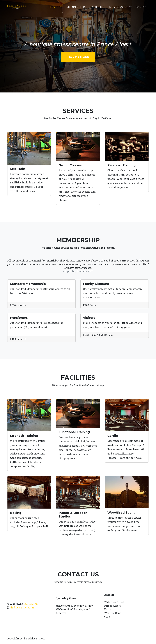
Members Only (120, 7)
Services (55, 7)
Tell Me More (78, 57)
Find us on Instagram (22, 607)
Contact (142, 7)
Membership (76, 7)
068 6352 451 (31, 604)
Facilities (97, 7)
